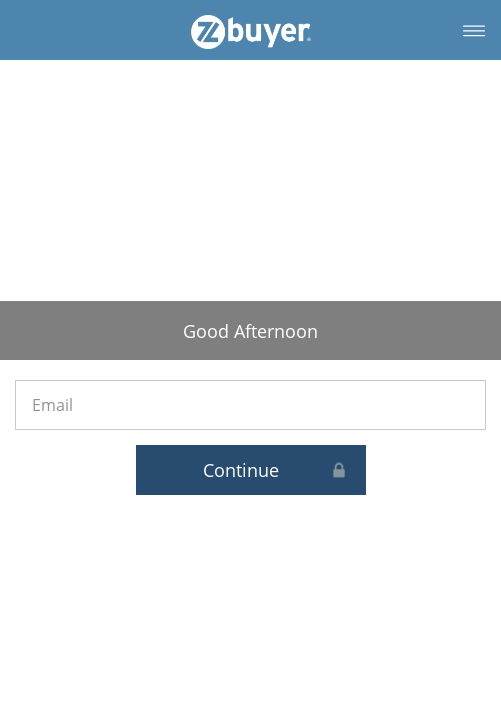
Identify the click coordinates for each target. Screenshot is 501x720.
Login (74, 644)
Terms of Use (309, 644)
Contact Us (427, 644)
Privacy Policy (191, 644)
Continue (336, 370)
